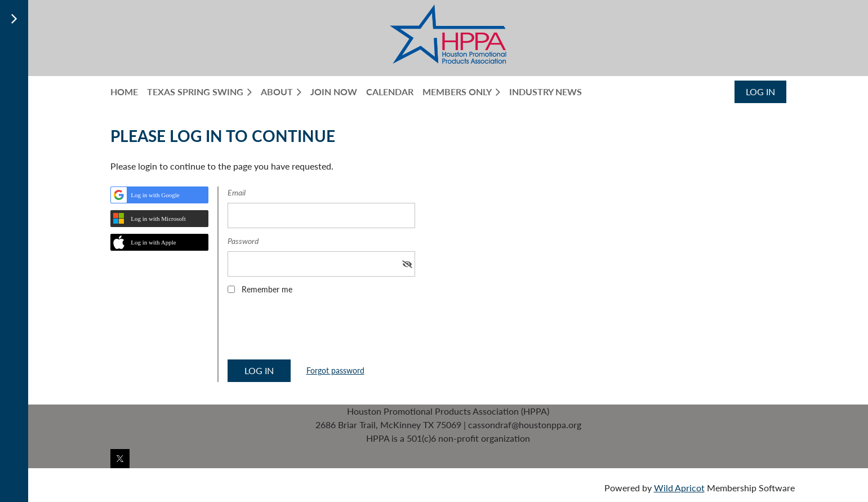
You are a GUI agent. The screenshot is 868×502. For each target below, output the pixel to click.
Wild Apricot (679, 488)
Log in (760, 92)
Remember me (267, 289)
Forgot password (335, 370)
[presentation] (313, 331)
